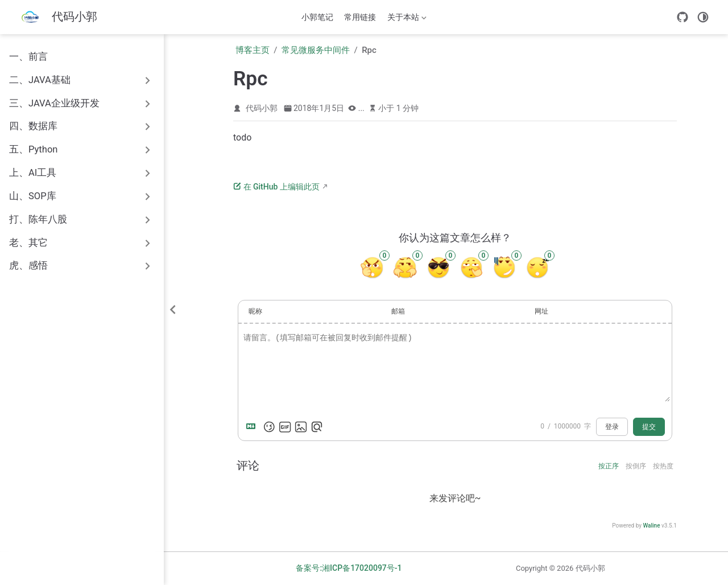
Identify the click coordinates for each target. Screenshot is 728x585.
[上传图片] (301, 427)
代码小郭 (262, 108)
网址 (541, 311)
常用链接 (360, 17)
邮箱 (398, 311)
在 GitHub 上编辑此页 (276, 187)
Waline (651, 526)
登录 (612, 427)
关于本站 (406, 19)
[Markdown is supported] (253, 427)
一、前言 (28, 57)
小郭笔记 (317, 17)
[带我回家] (57, 17)
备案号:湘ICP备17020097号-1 (349, 568)
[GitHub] (682, 17)
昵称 (255, 311)
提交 (649, 427)
